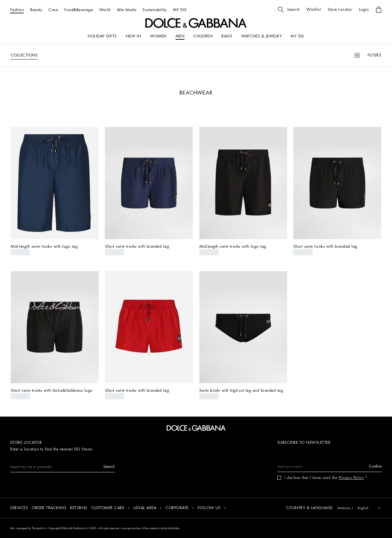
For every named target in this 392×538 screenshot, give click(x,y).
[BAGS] (227, 36)
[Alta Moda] (127, 10)
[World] (105, 10)
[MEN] (180, 36)
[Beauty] (36, 10)
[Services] (19, 508)
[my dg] (297, 36)
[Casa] (53, 10)
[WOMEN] (158, 36)
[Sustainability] (155, 10)
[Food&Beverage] (79, 10)
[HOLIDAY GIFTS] (102, 36)
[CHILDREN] (203, 36)
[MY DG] (180, 10)
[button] (289, 10)
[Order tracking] (49, 508)
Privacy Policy (351, 478)
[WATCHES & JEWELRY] (261, 36)
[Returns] (79, 508)
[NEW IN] (134, 36)
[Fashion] (17, 10)
